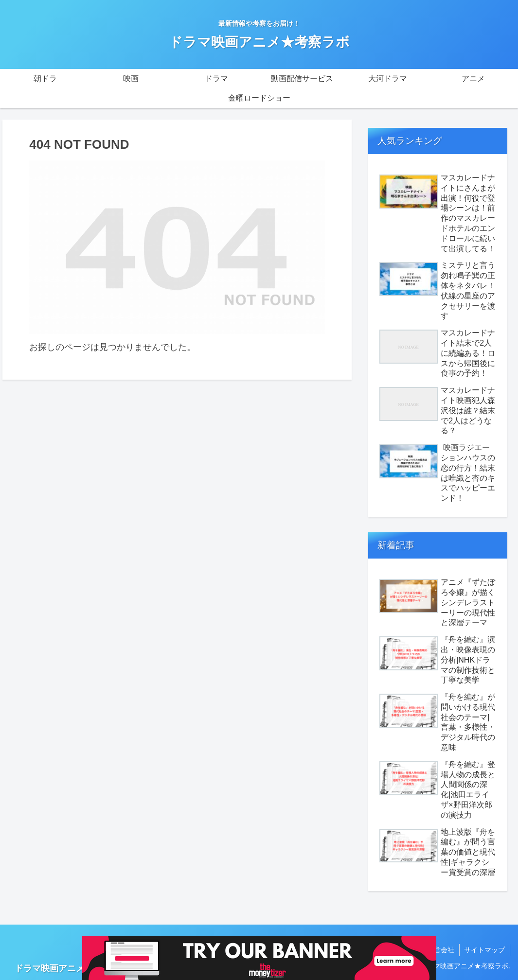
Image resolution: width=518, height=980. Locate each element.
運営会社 (440, 950)
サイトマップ (484, 950)
